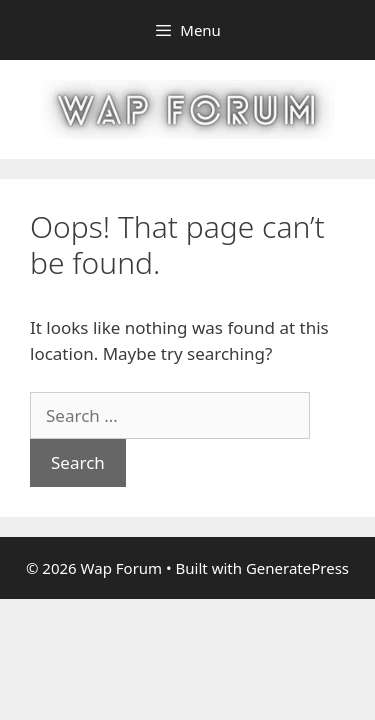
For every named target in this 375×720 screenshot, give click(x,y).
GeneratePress (297, 568)
